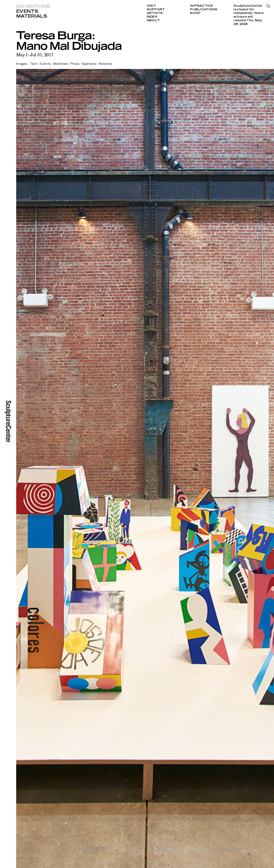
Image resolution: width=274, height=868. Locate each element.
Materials (32, 16)
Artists (155, 13)
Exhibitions (33, 6)
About (153, 20)
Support (156, 10)
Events (27, 11)
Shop (195, 13)
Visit (151, 6)
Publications (204, 10)
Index (152, 17)
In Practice (201, 6)
